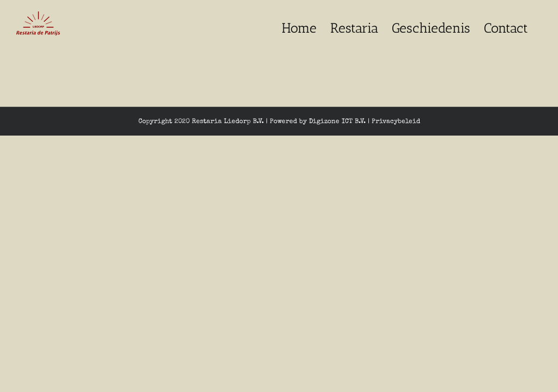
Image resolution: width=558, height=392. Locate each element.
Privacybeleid (396, 122)
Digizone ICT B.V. (337, 122)
